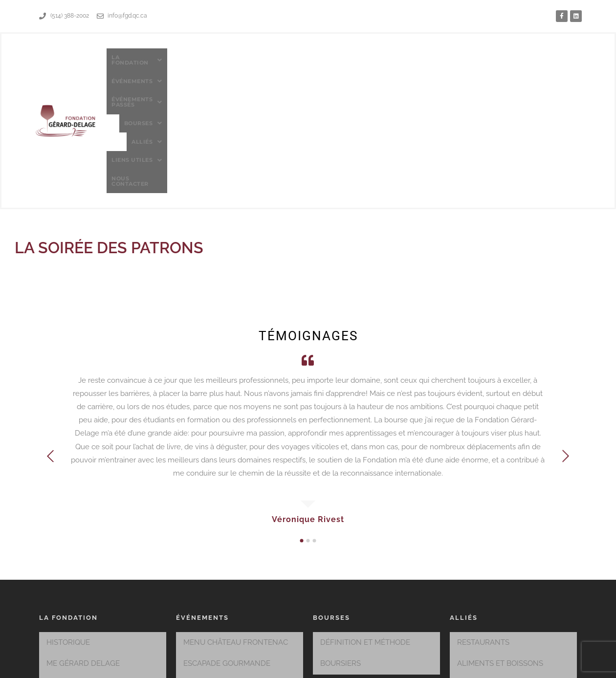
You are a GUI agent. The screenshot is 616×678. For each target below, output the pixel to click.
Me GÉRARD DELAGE (83, 549)
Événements (250, 66)
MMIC (391, 667)
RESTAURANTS (483, 531)
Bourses (389, 66)
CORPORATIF (480, 567)
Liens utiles (484, 66)
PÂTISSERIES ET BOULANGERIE (511, 621)
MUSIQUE (474, 603)
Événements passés (323, 66)
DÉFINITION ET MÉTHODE (365, 531)
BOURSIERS (341, 549)
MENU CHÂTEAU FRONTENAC (236, 531)
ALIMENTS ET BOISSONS (500, 549)
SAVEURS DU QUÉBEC (222, 567)
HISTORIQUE (68, 531)
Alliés (433, 66)
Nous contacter (547, 66)
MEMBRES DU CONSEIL (87, 567)
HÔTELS (471, 585)
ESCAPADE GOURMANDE (227, 549)
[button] (187, 66)
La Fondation (187, 66)
